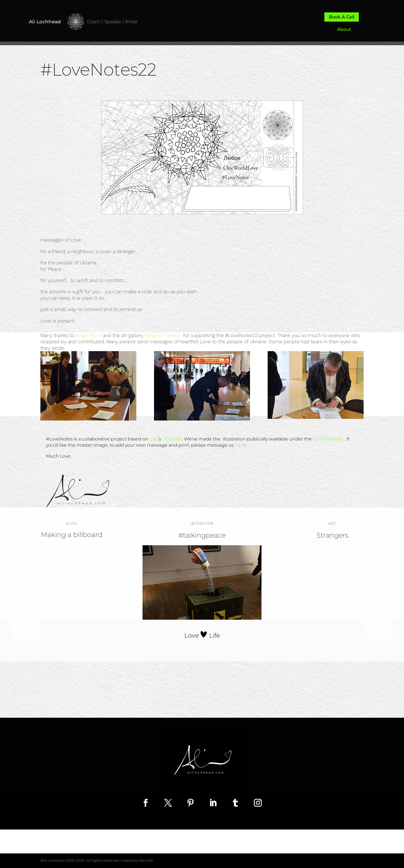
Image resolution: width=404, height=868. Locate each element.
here (240, 445)
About (344, 29)
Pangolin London (163, 335)
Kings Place (89, 335)
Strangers (332, 535)
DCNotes (172, 439)
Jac (154, 439)
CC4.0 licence (328, 439)
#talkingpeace (202, 535)
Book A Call (342, 17)
